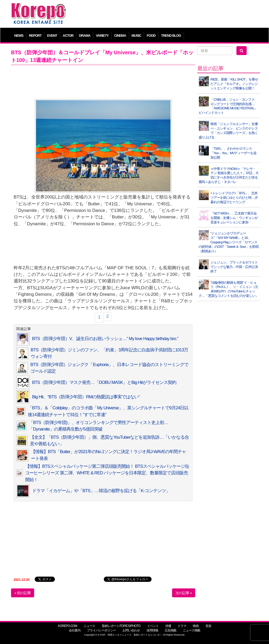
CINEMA (120, 36)
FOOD (151, 36)
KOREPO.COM (67, 626)
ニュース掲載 (192, 630)
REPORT (35, 36)
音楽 (208, 626)
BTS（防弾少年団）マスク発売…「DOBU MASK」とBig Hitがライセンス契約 (104, 382)
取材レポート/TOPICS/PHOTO (121, 626)
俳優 (168, 626)
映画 (196, 626)
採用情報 (152, 630)
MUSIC (136, 36)
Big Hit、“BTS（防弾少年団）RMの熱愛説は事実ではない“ (86, 397)
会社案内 (75, 630)
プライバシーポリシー (101, 630)
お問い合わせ (131, 630)
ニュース (89, 626)
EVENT (52, 36)
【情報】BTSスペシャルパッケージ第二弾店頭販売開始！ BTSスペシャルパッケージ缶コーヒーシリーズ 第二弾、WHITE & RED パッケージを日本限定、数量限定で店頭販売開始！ (107, 473)
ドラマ (182, 626)
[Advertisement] (166, 14)
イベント (153, 626)
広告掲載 (170, 630)
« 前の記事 (23, 593)
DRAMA (85, 36)
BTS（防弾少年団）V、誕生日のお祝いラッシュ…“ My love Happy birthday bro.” (105, 339)
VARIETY (102, 36)
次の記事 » (184, 593)
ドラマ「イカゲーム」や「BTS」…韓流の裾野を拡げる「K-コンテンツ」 (101, 491)
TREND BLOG (171, 36)
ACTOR (68, 36)
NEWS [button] (19, 36)
